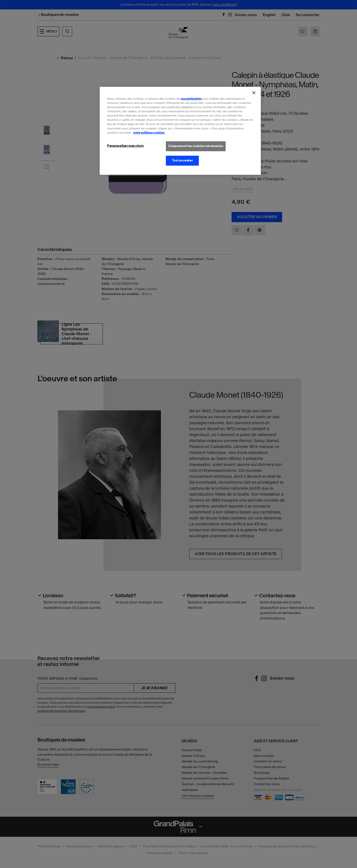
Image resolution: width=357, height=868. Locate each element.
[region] (180, 131)
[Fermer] (254, 93)
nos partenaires (191, 99)
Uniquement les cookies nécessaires (196, 146)
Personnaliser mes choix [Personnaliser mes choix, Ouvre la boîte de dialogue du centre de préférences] (125, 146)
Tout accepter (182, 160)
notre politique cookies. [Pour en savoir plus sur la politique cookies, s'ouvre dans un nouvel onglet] (149, 133)
